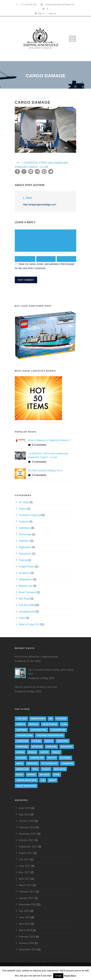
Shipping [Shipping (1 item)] (31, 775)
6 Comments (39, 445)
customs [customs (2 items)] (36, 741)
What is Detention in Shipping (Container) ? (49, 440)
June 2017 (25, 866)
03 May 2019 (34, 692)
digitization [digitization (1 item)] (67, 747)
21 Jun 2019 (34, 661)
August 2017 (26, 853)
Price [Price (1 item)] (35, 769)
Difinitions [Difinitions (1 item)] (51, 747)
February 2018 (27, 827)
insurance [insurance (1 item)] (32, 763)
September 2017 (28, 847)
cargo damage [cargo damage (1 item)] (50, 724)
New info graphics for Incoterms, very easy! (36, 687)
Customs (24, 522)
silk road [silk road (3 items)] (44, 775)
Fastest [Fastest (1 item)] (44, 752)
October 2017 (26, 840)
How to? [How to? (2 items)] (52, 758)
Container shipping (29, 515)
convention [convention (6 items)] (22, 741)
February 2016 (27, 937)
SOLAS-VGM (26, 605)
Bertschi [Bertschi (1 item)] (34, 724)
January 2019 (26, 821)
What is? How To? (29, 624)
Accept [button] (58, 976)
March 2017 (25, 885)
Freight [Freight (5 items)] (56, 752)
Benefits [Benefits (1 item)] (21, 724)
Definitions (25, 528)
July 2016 (24, 911)
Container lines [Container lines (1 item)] (39, 730)
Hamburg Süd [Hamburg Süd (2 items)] (37, 758)
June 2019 (25, 808)
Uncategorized (27, 612)
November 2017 (28, 834)
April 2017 (24, 879)
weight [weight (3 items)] (52, 780)
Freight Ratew (27, 567)
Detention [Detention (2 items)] (37, 747)
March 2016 (25, 930)
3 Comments (39, 462)
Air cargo (24, 502)
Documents (25, 554)
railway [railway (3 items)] (46, 769)
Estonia (23, 560)
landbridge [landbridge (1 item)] (67, 763)
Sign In (41, 13)
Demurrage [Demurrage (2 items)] (22, 747)
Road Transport (27, 592)
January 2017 (26, 898)
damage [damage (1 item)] (49, 741)
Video (22, 618)
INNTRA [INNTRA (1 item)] (20, 763)
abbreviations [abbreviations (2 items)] (38, 719)
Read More (70, 976)
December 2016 (28, 904)
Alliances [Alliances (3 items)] (61, 719)
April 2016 (24, 924)
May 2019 (24, 814)
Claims (23, 509)
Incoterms (24, 573)
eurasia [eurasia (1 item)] (32, 752)
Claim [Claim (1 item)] (64, 724)
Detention (24, 541)
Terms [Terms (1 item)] (57, 775)
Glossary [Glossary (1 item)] (21, 758)
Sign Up (52, 13)
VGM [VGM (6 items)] (43, 780)
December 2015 (28, 949)
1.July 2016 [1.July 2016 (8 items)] (21, 719)
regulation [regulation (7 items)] (60, 769)
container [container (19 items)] (21, 730)
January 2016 (26, 943)
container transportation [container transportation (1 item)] (50, 735)
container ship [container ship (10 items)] (58, 730)
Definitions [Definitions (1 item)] (63, 741)
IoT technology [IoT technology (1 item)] (50, 763)
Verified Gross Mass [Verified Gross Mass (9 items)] (26, 780)
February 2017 (27, 892)
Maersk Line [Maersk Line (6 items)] (22, 769)
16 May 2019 (47, 678)
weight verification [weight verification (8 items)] (26, 786)
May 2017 (24, 872)
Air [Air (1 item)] (51, 719)
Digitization (25, 547)
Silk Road (24, 599)
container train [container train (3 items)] (24, 735)
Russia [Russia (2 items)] (20, 775)
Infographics (26, 579)
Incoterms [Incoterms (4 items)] (65, 758)
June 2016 (25, 917)
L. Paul (27, 198)
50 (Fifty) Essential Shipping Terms (45, 470)
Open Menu (73, 39)
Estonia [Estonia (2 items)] (20, 752)
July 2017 (24, 859)
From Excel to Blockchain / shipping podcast (36, 657)
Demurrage (25, 534)
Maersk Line (26, 586)
